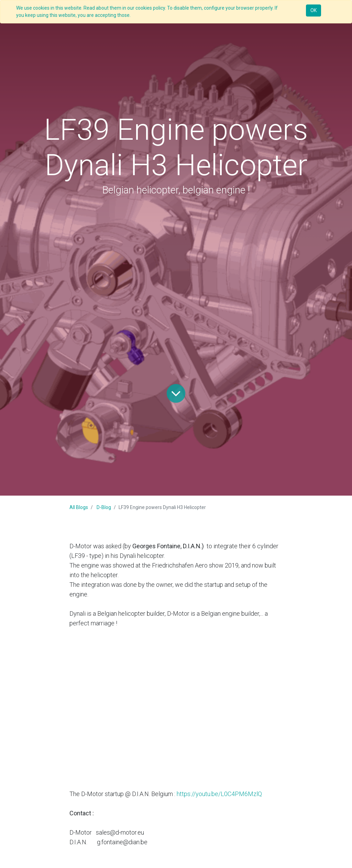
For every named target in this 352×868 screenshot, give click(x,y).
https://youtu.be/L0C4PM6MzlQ (219, 794)
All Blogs (79, 507)
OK (313, 10)
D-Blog (104, 507)
